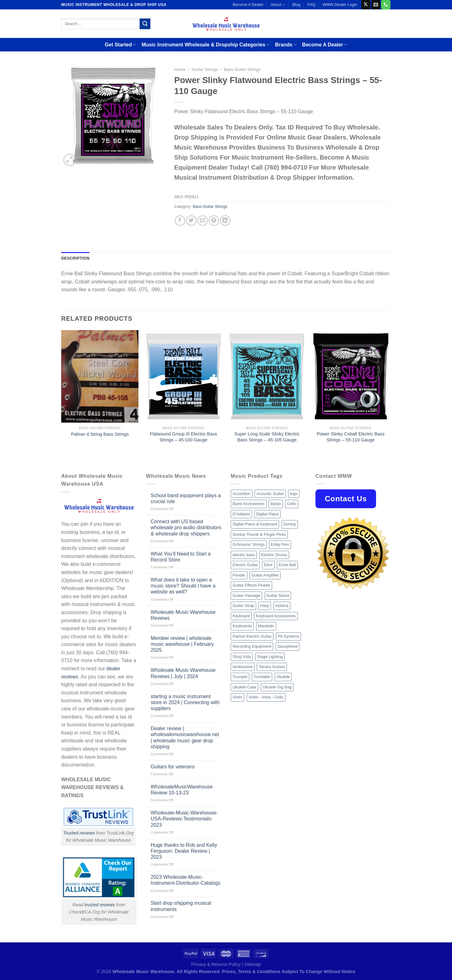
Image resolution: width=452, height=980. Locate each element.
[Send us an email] (376, 5)
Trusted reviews (79, 833)
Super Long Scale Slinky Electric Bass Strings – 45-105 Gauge (267, 437)
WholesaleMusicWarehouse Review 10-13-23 (182, 790)
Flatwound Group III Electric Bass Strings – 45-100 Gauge (184, 437)
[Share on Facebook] (180, 221)
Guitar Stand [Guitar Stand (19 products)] (278, 595)
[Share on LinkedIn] (225, 221)
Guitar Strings (205, 69)
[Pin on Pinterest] (214, 221)
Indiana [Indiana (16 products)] (282, 606)
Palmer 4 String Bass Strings (100, 434)
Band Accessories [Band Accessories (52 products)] (249, 504)
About (278, 5)
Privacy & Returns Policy (216, 964)
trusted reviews (100, 905)
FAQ (311, 5)
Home (180, 69)
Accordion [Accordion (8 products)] (242, 494)
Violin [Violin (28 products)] (237, 697)
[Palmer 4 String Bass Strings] (100, 377)
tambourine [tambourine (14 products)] (243, 667)
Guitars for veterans (173, 767)
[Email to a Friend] (203, 221)
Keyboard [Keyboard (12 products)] (241, 616)
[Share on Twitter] (191, 221)
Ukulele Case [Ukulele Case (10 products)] (245, 687)
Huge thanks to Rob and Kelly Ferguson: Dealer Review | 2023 (184, 851)
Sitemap (253, 964)
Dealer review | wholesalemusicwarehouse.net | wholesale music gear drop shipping (185, 738)
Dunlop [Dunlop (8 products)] (290, 524)
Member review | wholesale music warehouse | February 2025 (182, 644)
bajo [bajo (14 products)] (294, 494)
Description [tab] (75, 258)
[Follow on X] (366, 5)
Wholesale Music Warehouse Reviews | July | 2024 (183, 673)
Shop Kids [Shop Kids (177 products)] (242, 657)
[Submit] (145, 24)
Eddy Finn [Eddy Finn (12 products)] (280, 544)
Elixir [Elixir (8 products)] (268, 565)
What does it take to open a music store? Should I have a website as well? (183, 586)
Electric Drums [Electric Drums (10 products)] (274, 555)
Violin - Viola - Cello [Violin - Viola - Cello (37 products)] (266, 697)
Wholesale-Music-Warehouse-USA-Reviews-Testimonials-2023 (184, 819)
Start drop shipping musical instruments (181, 906)
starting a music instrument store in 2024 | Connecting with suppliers (185, 702)
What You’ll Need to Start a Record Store (181, 557)
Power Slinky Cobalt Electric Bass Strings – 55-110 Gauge (351, 437)
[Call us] (386, 5)
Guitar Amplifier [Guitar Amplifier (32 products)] (265, 575)
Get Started (120, 45)
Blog (296, 5)
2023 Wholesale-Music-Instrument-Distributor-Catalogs (186, 880)
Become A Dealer (248, 5)
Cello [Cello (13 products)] (291, 504)
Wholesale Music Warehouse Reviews (183, 615)
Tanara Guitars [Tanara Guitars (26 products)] (272, 667)
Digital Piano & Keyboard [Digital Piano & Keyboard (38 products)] (255, 524)
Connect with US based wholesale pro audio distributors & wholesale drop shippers (186, 527)
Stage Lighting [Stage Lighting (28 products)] (270, 657)
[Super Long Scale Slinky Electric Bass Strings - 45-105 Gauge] (267, 377)
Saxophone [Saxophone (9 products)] (288, 646)
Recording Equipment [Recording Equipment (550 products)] (252, 646)
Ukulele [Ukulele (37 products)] (283, 677)
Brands (286, 45)
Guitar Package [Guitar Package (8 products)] (246, 595)
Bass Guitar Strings (242, 69)
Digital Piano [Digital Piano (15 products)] (267, 514)
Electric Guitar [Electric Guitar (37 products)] (245, 565)
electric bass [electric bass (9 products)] (244, 555)
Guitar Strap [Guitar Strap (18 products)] (243, 606)
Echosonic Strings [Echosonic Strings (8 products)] (249, 544)
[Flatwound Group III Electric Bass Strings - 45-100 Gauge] (183, 377)
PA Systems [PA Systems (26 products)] (288, 636)
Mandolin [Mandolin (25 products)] (266, 626)
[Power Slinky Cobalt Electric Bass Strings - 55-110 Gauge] (351, 377)
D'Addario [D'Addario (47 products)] (241, 514)
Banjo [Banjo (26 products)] (276, 504)
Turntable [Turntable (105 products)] (262, 677)
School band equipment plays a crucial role (186, 498)
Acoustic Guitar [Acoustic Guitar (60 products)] (270, 494)
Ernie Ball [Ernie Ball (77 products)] (287, 565)
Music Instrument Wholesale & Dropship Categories (205, 45)
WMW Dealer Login (340, 5)
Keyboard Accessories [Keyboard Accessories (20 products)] (276, 616)
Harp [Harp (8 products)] (265, 606)
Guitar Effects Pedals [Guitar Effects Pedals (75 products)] (251, 585)
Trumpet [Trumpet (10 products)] (240, 677)
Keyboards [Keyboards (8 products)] (242, 626)
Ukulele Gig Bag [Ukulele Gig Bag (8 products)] (277, 687)
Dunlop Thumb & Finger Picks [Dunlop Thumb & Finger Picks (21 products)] (259, 534)
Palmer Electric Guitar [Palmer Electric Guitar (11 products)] (252, 636)
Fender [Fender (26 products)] (239, 575)
